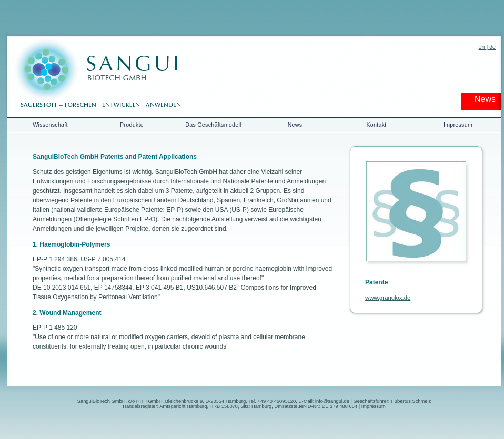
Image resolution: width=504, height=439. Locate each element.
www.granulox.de (388, 298)
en (483, 47)
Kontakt (376, 125)
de (492, 47)
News (295, 125)
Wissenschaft (50, 125)
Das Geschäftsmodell (213, 125)
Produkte (132, 125)
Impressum (458, 125)
